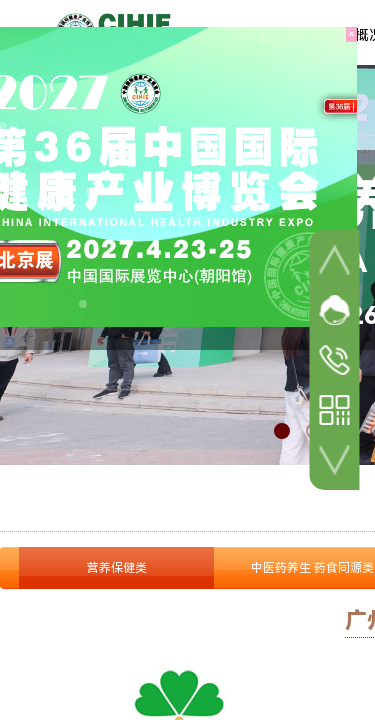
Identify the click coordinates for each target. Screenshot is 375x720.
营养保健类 (117, 568)
